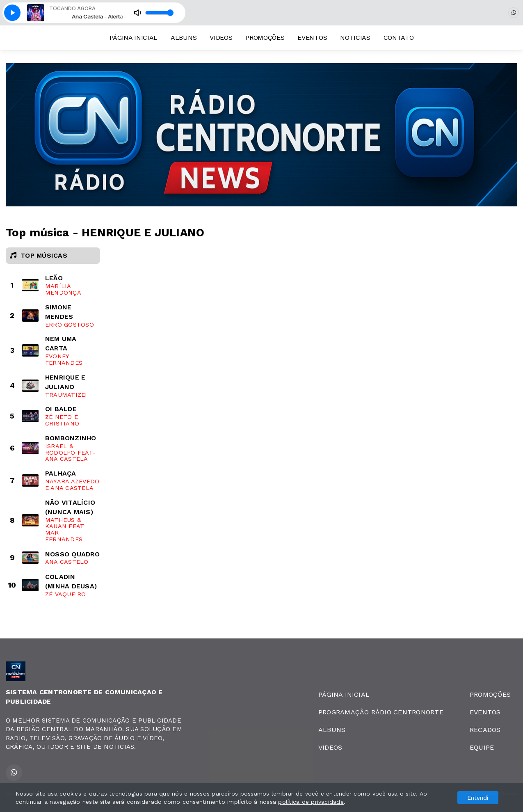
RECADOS (485, 730)
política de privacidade (311, 802)
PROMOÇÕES (265, 38)
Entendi (478, 798)
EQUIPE (482, 747)
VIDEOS (221, 38)
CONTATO (399, 38)
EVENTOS (312, 38)
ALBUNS (184, 38)
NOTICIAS (355, 38)
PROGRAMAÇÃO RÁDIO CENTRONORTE (381, 712)
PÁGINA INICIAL (134, 38)
